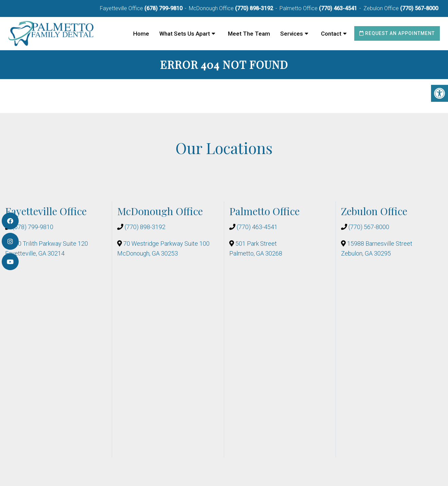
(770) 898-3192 (254, 8)
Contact (331, 34)
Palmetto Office (299, 8)
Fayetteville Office (122, 8)
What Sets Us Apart (185, 34)
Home (141, 34)
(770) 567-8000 (419, 8)
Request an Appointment (397, 33)
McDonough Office (212, 8)
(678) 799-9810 (163, 8)
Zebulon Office (382, 8)
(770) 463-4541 (338, 8)
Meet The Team (249, 34)
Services (292, 34)
